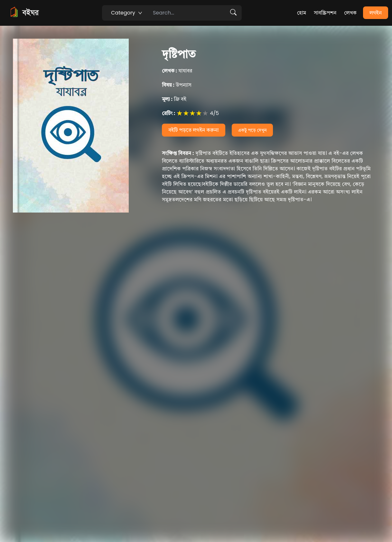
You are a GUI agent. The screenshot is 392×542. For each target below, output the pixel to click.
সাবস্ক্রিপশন (325, 13)
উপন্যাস (177, 85)
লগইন (376, 13)
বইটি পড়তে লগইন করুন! (194, 130)
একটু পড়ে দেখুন (252, 130)
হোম (302, 13)
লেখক (350, 13)
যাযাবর (177, 71)
